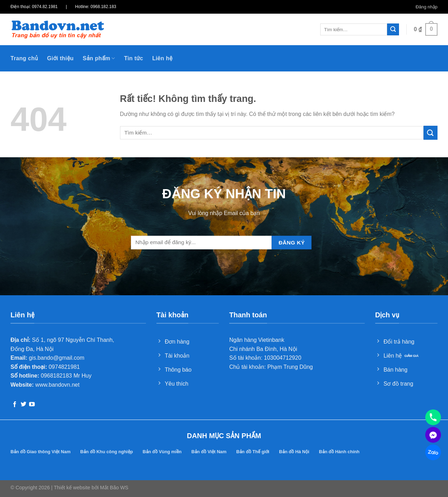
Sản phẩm (99, 58)
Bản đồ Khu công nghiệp (106, 452)
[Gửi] (393, 29)
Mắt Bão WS (114, 488)
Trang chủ (24, 58)
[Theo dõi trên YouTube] (32, 405)
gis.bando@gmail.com (57, 358)
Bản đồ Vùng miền (162, 452)
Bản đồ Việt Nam (209, 452)
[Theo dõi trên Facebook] (15, 405)
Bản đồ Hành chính (339, 452)
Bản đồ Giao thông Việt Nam (41, 452)
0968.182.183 (103, 7)
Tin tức (134, 58)
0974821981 (64, 367)
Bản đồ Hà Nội (294, 452)
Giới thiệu (60, 58)
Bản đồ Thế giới (253, 452)
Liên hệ (162, 58)
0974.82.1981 (45, 7)
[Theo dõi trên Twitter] (23, 405)
